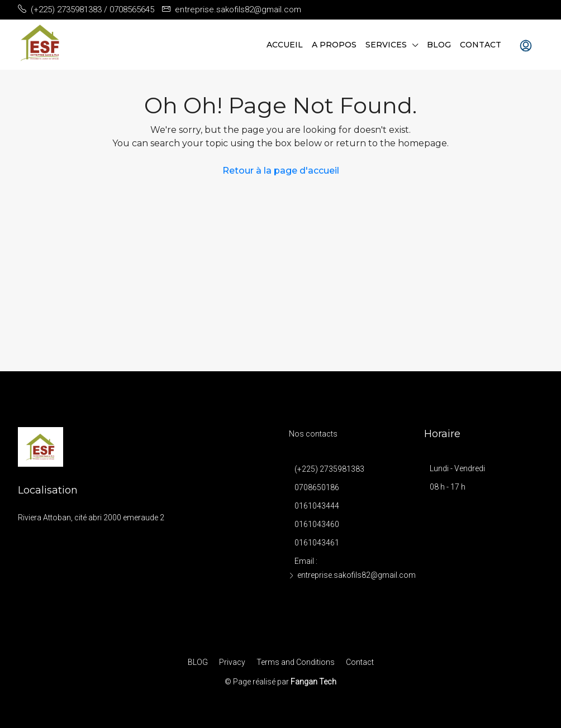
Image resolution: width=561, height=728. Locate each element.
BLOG (439, 45)
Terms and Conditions (296, 662)
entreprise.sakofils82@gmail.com (356, 575)
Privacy (232, 662)
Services (386, 45)
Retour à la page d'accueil (281, 171)
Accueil (285, 45)
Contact (481, 45)
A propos (334, 45)
